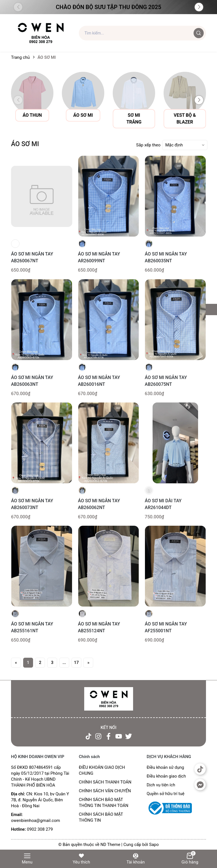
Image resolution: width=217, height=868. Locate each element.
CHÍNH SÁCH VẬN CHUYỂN (105, 791)
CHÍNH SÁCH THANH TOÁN (105, 782)
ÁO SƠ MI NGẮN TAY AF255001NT (166, 627)
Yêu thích (81, 859)
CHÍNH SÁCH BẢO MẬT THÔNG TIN (101, 817)
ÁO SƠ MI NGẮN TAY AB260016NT (99, 381)
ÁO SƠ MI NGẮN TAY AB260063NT (32, 381)
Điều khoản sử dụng (165, 767)
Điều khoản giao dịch (166, 776)
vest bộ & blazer (185, 119)
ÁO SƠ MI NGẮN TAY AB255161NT (32, 627)
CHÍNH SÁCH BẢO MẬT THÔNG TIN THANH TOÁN (104, 803)
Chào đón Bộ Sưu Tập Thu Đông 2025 (108, 7)
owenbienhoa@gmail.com (35, 821)
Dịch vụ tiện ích (161, 785)
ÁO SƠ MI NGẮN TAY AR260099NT (99, 257)
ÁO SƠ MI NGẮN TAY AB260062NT (99, 504)
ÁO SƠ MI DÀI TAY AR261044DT (163, 504)
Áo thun (32, 115)
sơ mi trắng (134, 119)
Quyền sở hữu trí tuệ (166, 794)
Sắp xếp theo (148, 145)
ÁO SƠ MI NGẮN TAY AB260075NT (166, 381)
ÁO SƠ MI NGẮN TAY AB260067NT (32, 257)
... (64, 663)
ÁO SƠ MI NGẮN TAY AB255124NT (99, 627)
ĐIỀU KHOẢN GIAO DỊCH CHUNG (102, 770)
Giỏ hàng (190, 859)
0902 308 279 (40, 829)
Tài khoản (136, 859)
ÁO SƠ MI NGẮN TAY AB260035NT (166, 257)
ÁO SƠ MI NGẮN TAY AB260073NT (32, 504)
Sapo (154, 845)
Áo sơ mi (83, 115)
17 (76, 663)
